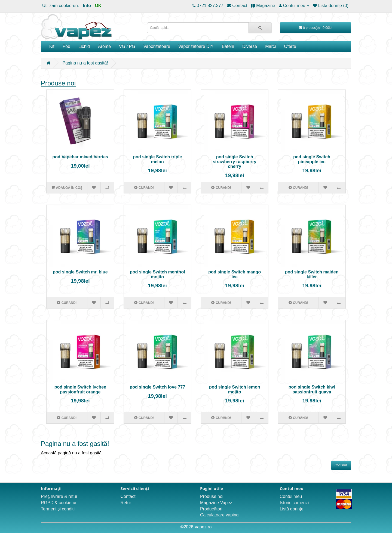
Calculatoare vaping (219, 515)
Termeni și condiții (58, 509)
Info (87, 6)
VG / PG (127, 46)
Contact (128, 496)
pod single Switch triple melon (157, 159)
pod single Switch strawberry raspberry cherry (235, 162)
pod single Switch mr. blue (80, 272)
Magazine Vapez (216, 503)
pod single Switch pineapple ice (312, 159)
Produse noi (58, 83)
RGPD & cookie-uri (59, 503)
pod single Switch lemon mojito (235, 389)
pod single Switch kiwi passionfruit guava (312, 389)
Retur (126, 503)
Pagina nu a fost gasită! (85, 63)
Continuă (341, 465)
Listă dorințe (292, 509)
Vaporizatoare (157, 46)
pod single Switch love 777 (157, 387)
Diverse (250, 46)
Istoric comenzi (294, 503)
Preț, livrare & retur (59, 496)
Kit (52, 46)
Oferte (290, 46)
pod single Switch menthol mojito (157, 274)
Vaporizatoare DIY (196, 46)
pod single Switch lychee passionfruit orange (80, 389)
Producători (211, 509)
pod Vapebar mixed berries (80, 157)
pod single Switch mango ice (235, 274)
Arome (104, 46)
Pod (66, 46)
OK (98, 6)
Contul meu (291, 496)
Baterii (228, 46)
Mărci (270, 46)
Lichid (84, 46)
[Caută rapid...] (260, 28)
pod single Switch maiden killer (312, 274)
